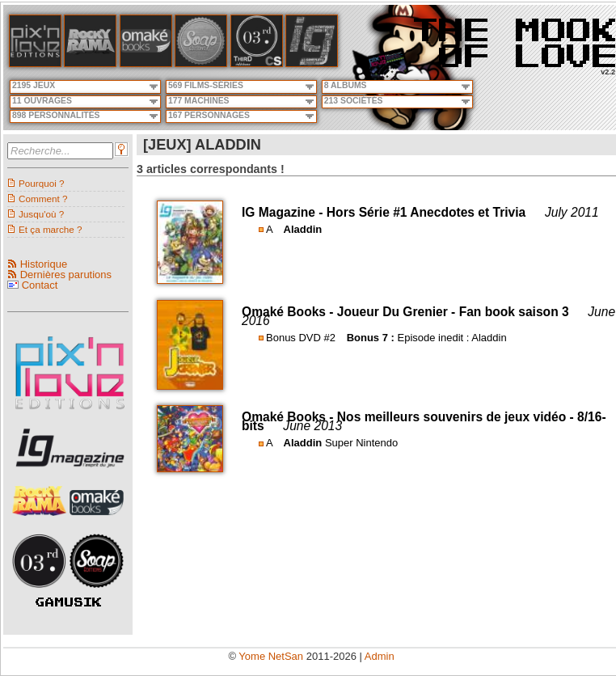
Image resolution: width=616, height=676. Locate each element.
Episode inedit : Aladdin (451, 338)
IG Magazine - (284, 212)
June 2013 (312, 426)
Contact (40, 285)
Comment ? (43, 199)
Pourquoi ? (42, 183)
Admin (380, 656)
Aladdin (303, 229)
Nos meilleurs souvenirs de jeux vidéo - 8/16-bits (424, 421)
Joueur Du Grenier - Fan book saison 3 (453, 312)
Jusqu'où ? (41, 214)
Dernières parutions (66, 275)
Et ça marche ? (51, 229)
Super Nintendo (361, 443)
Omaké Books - (289, 312)
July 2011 (572, 212)
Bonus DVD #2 (301, 338)
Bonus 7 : (371, 338)
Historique (44, 264)
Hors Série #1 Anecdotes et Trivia (426, 212)
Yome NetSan (271, 656)
